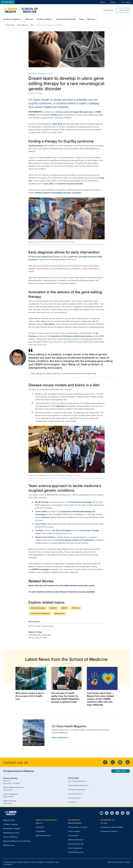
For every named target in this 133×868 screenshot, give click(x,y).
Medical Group (9, 845)
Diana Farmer (41, 524)
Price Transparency (75, 848)
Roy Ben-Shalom (42, 502)
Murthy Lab (56, 115)
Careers (113, 2)
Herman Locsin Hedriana (45, 537)
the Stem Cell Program (62, 530)
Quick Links (124, 10)
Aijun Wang (58, 124)
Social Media (40, 831)
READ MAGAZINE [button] (60, 737)
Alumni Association (75, 794)
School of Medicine (23, 25)
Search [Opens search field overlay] (126, 2)
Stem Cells (76, 608)
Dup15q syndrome (36, 146)
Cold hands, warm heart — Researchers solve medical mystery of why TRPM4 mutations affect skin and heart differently (100, 699)
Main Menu (7, 2)
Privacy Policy (50, 862)
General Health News (38, 608)
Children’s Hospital (10, 824)
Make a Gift (121, 771)
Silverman (61, 406)
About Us (39, 823)
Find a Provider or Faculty (78, 827)
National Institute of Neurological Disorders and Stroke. (58, 193)
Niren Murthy (50, 324)
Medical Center (9, 820)
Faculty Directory (74, 798)
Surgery (64, 608)
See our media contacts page (41, 626)
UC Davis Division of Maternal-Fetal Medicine (75, 540)
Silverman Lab (48, 517)
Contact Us (109, 10)
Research (30, 19)
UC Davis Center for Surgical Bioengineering (74, 112)
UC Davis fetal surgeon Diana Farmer (44, 257)
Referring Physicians (76, 840)
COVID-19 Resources (76, 852)
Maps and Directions (43, 836)
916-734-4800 (8, 797)
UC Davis (104, 823)
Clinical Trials (73, 836)
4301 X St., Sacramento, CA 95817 (119, 862)
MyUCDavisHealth (75, 823)
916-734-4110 (8, 790)
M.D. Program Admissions (77, 781)
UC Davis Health (10, 25)
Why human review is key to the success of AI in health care (30, 696)
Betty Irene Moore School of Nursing (17, 841)
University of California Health (112, 827)
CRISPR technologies (41, 569)
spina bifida (49, 184)
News (82, 19)
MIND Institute (60, 614)
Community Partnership (66, 19)
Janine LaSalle (41, 511)
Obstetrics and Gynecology (40, 614)
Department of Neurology (81, 502)
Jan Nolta (39, 530)
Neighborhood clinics (11, 833)
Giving (103, 2)
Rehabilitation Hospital (12, 829)
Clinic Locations (74, 831)
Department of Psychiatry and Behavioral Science (71, 336)
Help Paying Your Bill (76, 844)
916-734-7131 (8, 803)
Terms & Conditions (38, 862)
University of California (109, 831)
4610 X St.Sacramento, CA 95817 (11, 782)
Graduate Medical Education (78, 785)
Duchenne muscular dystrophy (70, 184)
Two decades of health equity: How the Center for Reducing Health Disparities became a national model (65, 697)
